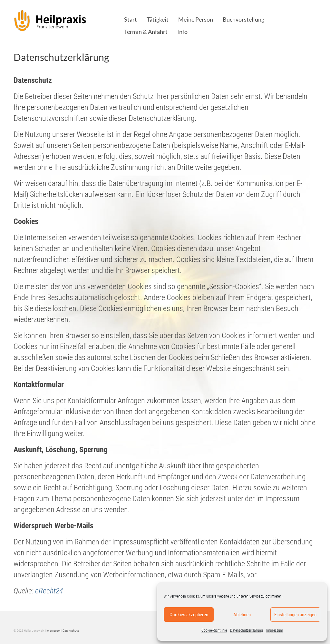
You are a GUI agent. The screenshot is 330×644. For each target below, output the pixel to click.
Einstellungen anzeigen (295, 615)
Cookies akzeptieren (189, 615)
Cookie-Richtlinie (214, 630)
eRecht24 (49, 591)
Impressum (275, 630)
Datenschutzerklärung (247, 630)
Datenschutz (71, 631)
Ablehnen (242, 615)
